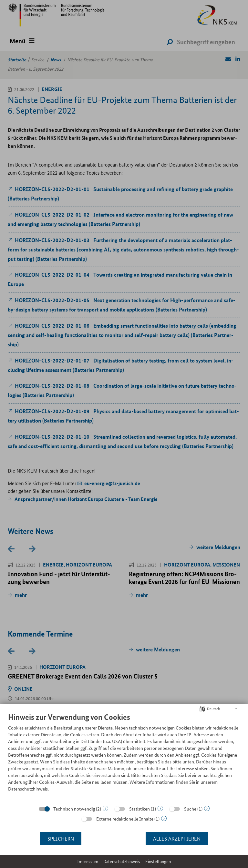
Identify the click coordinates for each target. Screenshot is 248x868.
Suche (190, 809)
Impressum (88, 861)
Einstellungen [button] (158, 861)
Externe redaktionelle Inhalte (125, 819)
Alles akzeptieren (177, 838)
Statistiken (139, 809)
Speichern (61, 838)
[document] (124, 757)
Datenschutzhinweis (122, 861)
